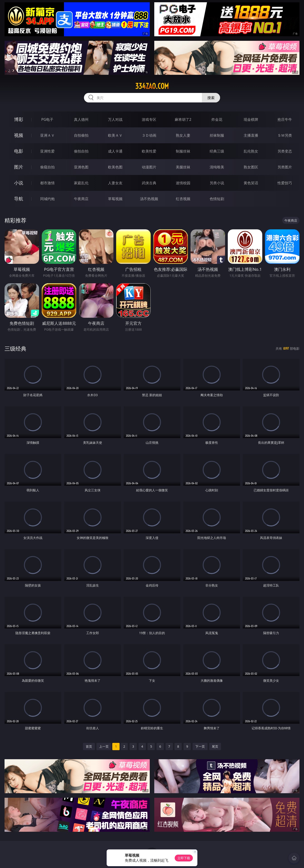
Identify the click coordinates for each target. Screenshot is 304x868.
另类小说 (217, 183)
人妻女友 (115, 183)
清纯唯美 (217, 167)
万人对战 (115, 119)
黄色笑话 (251, 183)
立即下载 (184, 858)
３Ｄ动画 (149, 135)
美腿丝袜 (183, 167)
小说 (19, 183)
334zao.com (152, 86)
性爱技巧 (285, 183)
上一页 (104, 746)
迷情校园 (183, 183)
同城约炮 (47, 199)
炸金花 (217, 119)
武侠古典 (149, 183)
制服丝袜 (183, 151)
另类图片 (285, 167)
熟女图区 (251, 167)
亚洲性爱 (47, 151)
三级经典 (15, 348)
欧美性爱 (149, 151)
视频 (19, 135)
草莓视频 (115, 199)
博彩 (19, 119)
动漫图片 (149, 167)
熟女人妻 (183, 135)
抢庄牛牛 (285, 119)
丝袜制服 (217, 135)
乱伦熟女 (251, 151)
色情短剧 (217, 199)
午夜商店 (81, 199)
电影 (19, 151)
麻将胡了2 (183, 119)
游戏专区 (149, 119)
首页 (89, 746)
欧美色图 (115, 167)
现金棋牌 (251, 119)
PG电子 (47, 119)
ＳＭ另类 (285, 135)
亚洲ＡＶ (47, 135)
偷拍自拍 (81, 151)
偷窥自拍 (47, 167)
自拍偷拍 (81, 135)
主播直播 (251, 135)
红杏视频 (183, 199)
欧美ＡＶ (115, 135)
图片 (19, 167)
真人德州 (81, 119)
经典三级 (217, 151)
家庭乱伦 (81, 183)
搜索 (211, 98)
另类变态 (285, 151)
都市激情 (47, 183)
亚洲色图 (81, 167)
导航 (19, 199)
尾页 (215, 746)
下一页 (200, 746)
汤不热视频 (149, 199)
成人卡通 (115, 151)
